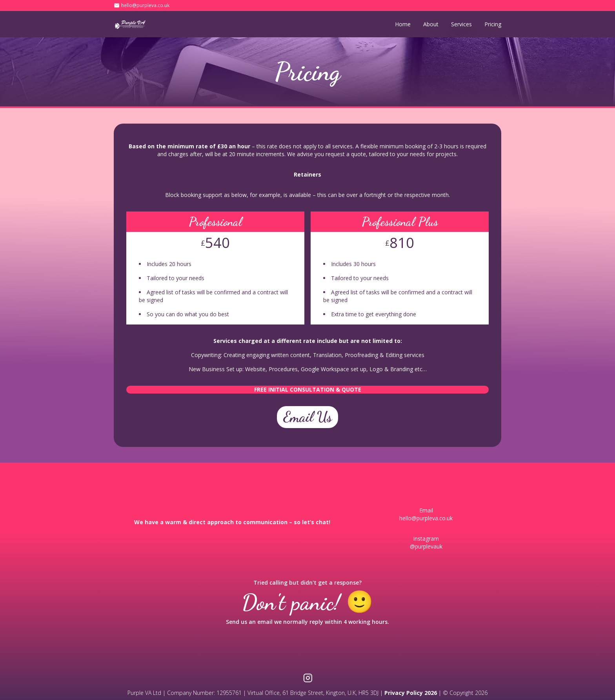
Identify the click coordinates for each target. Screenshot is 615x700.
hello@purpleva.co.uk (145, 5)
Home (403, 24)
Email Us (307, 417)
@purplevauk (426, 546)
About (431, 24)
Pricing (493, 24)
